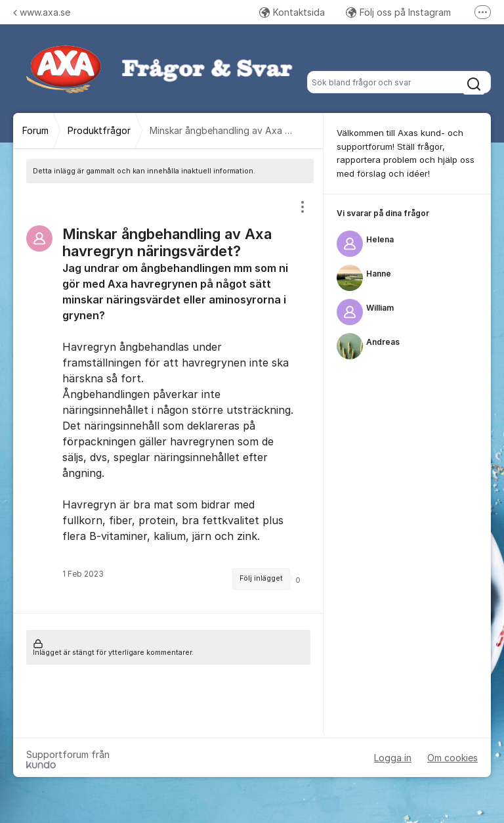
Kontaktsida (292, 12)
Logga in (393, 758)
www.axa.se (42, 12)
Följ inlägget (261, 578)
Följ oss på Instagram (398, 12)
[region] (168, 398)
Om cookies (452, 758)
